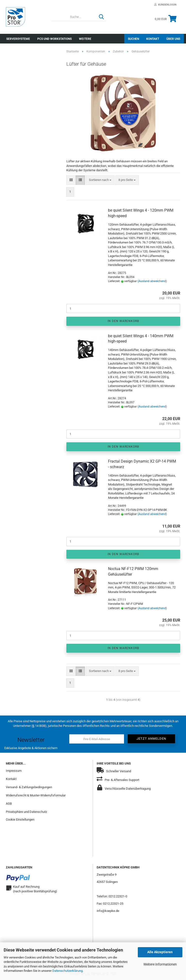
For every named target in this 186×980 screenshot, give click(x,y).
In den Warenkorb (123, 321)
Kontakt (153, 39)
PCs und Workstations (54, 39)
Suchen (133, 39)
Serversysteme (18, 39)
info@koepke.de (108, 911)
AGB (9, 804)
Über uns (173, 39)
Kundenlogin (165, 5)
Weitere (85, 39)
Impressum (14, 771)
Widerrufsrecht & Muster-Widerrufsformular (36, 795)
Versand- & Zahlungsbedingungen (29, 787)
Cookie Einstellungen (20, 819)
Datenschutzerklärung (67, 971)
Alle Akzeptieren (160, 952)
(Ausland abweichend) (152, 281)
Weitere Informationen (160, 964)
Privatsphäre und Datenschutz (26, 812)
